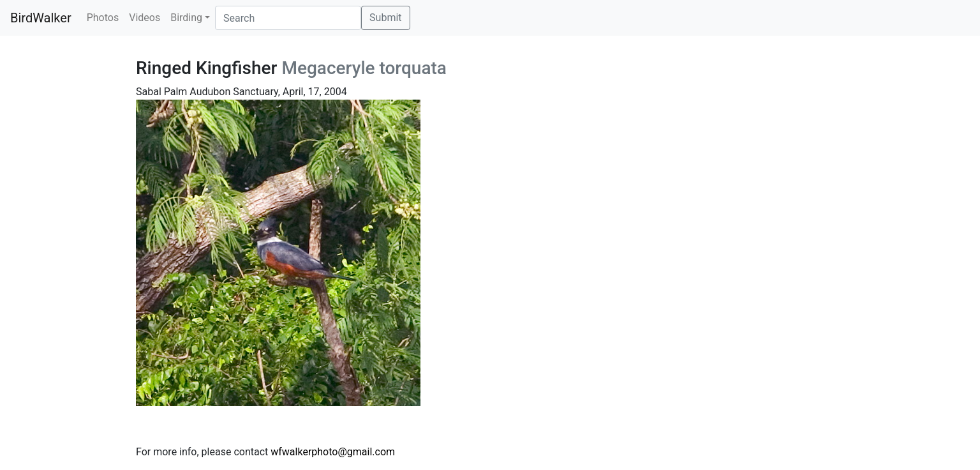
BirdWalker (41, 18)
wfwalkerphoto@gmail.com (333, 452)
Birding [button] (186, 18)
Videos (145, 18)
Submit (385, 18)
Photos (103, 18)
